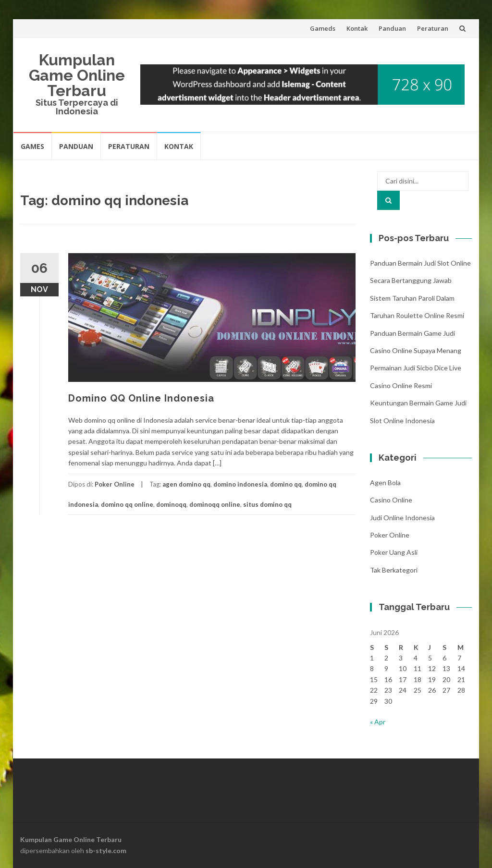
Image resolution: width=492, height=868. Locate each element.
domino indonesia (240, 484)
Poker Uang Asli (394, 552)
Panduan (392, 28)
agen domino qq (186, 484)
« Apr (378, 722)
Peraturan (433, 28)
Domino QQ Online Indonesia (141, 398)
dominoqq (171, 504)
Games (32, 146)
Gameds (323, 28)
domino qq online (127, 504)
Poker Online (115, 484)
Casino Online (391, 500)
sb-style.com (106, 850)
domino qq (286, 484)
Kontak (357, 28)
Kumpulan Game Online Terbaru (77, 75)
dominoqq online (215, 504)
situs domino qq (267, 504)
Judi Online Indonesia (402, 518)
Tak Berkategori (394, 570)
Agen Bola (385, 483)
